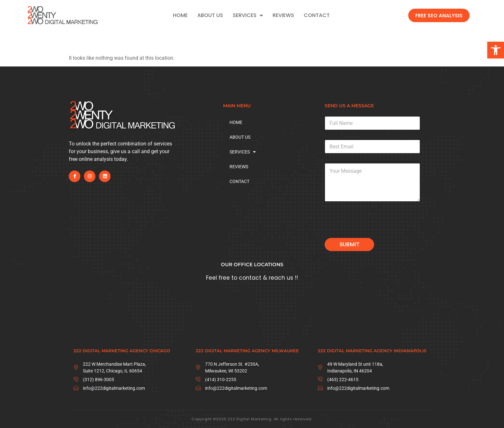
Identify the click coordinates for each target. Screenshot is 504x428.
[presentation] (373, 234)
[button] (496, 50)
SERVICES (248, 15)
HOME (180, 15)
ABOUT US (210, 15)
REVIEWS (283, 15)
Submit (349, 244)
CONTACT (317, 15)
